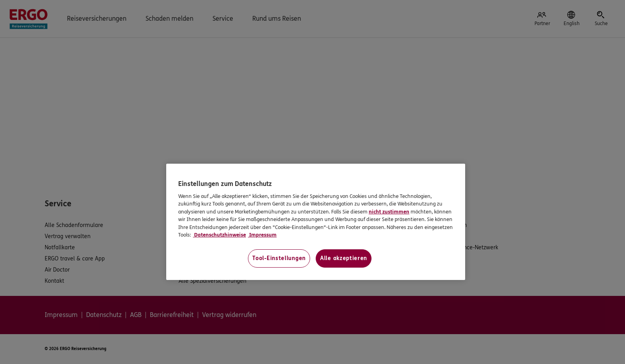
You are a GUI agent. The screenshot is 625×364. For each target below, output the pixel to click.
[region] (316, 222)
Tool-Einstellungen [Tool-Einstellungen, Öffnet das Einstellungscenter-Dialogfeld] (279, 258)
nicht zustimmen (389, 212)
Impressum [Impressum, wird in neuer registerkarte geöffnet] (262, 235)
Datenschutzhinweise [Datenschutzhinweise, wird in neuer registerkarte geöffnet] (219, 235)
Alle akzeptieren (344, 258)
